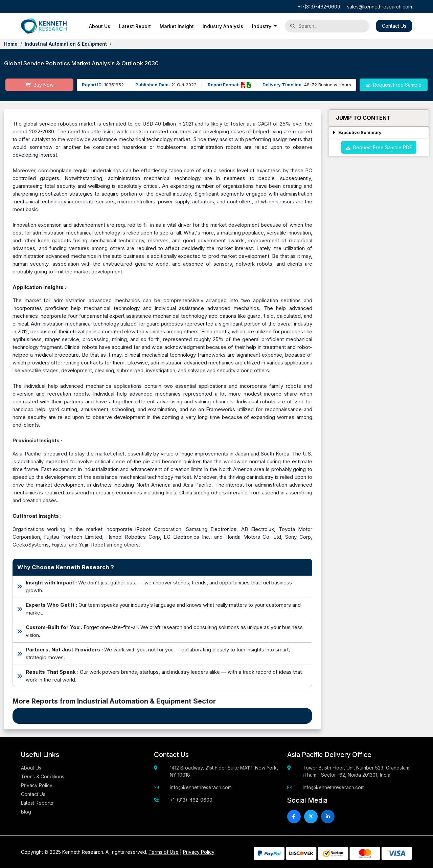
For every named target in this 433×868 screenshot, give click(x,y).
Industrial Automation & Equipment (66, 44)
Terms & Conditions (43, 776)
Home (11, 44)
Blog (26, 812)
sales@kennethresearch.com (380, 7)
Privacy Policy (37, 785)
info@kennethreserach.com (201, 787)
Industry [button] (262, 26)
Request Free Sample (394, 85)
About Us (100, 26)
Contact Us (394, 26)
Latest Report (135, 26)
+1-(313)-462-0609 (319, 7)
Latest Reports (37, 803)
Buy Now (39, 85)
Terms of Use (164, 852)
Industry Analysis (223, 26)
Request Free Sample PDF (379, 147)
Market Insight (177, 26)
